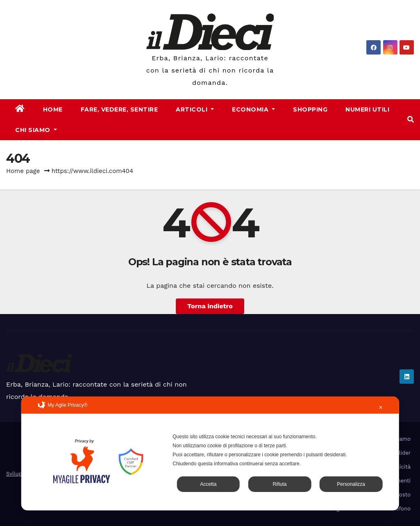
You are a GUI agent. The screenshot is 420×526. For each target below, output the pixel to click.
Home (53, 109)
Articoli (195, 109)
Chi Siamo (36, 130)
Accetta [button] (208, 484)
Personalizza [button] (351, 484)
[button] (411, 120)
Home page (23, 171)
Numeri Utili (367, 109)
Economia (253, 109)
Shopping (310, 109)
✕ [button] (381, 408)
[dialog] (210, 453)
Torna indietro (210, 306)
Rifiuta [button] (279, 484)
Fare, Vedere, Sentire (119, 109)
